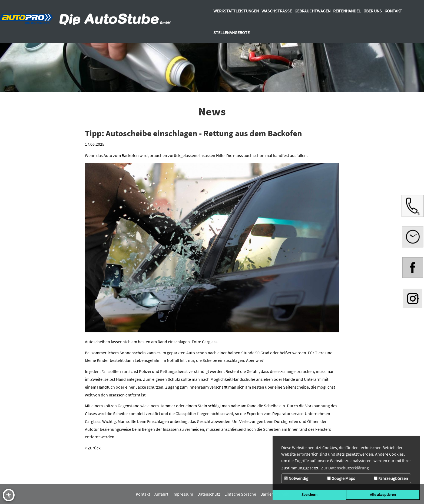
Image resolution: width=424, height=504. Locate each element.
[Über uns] (373, 11)
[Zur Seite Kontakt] (393, 11)
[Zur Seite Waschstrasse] (277, 11)
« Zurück (93, 448)
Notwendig (296, 478)
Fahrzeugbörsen (391, 478)
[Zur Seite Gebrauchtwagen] (312, 11)
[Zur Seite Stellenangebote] (231, 32)
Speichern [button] (309, 495)
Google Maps (341, 478)
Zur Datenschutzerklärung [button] (345, 468)
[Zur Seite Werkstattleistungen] (236, 11)
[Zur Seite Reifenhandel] (347, 11)
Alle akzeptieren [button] (383, 495)
